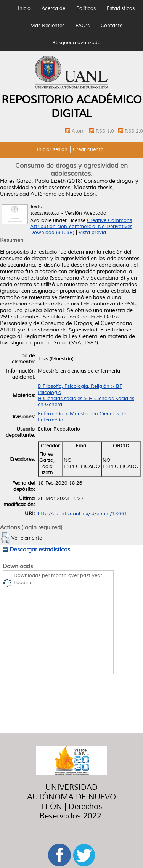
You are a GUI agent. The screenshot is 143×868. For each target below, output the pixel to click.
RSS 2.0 (134, 131)
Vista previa (92, 233)
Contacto (112, 26)
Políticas (86, 8)
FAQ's (83, 26)
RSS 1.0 (106, 131)
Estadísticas (121, 8)
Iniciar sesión (52, 149)
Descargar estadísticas (36, 550)
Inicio (24, 8)
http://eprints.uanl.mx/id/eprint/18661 (83, 514)
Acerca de (53, 8)
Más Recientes (47, 26)
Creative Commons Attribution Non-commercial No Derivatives (81, 223)
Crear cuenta (88, 149)
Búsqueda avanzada (76, 43)
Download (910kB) (52, 233)
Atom (79, 131)
